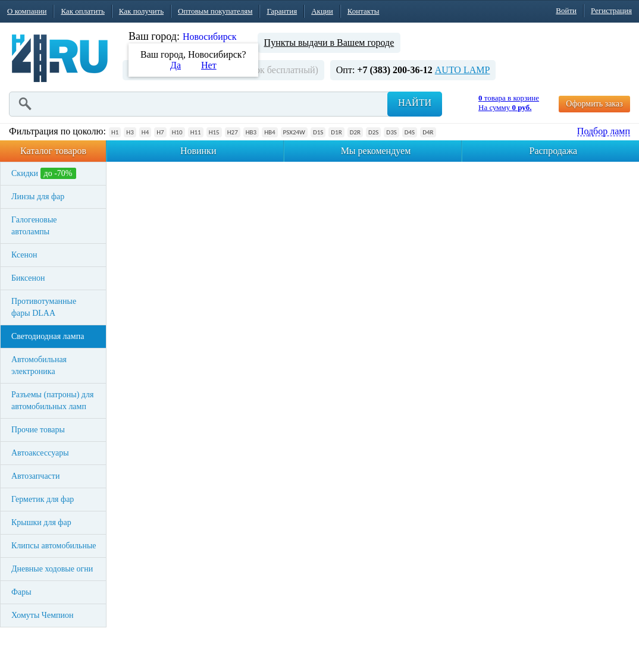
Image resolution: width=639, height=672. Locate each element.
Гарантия (282, 11)
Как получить (141, 11)
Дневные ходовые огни (52, 569)
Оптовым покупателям (215, 11)
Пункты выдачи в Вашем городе (329, 43)
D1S (318, 132)
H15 (214, 132)
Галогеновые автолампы (34, 226)
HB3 (251, 132)
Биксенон (28, 278)
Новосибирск (210, 37)
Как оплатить (82, 11)
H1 (115, 132)
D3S (391, 132)
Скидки (44, 173)
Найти (415, 103)
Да (176, 65)
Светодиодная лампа (48, 336)
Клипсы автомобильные (54, 546)
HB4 (270, 132)
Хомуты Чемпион (43, 615)
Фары (21, 592)
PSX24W (294, 132)
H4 (145, 132)
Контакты (364, 11)
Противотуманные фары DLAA (44, 307)
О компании (27, 11)
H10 (177, 132)
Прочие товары (38, 430)
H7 (160, 132)
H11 (196, 132)
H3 (130, 132)
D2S (373, 132)
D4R (428, 132)
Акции (322, 11)
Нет (209, 65)
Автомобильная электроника (39, 365)
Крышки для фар (41, 522)
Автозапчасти (35, 476)
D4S (410, 132)
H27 (233, 132)
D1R (336, 132)
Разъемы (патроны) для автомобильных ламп (52, 401)
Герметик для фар (43, 499)
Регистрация (611, 10)
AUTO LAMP (463, 70)
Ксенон (24, 255)
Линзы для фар (38, 197)
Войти (566, 10)
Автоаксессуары (40, 453)
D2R (355, 132)
